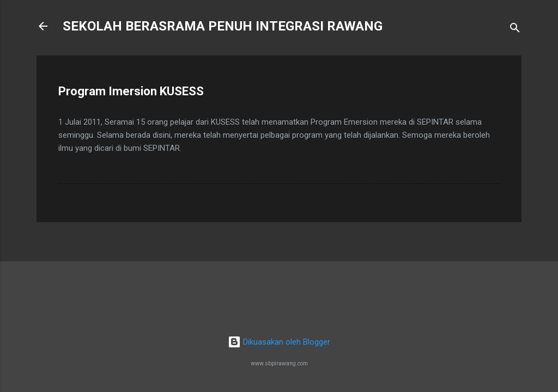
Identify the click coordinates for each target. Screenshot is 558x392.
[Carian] (515, 30)
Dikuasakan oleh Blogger (279, 342)
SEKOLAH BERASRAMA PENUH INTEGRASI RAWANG (223, 26)
